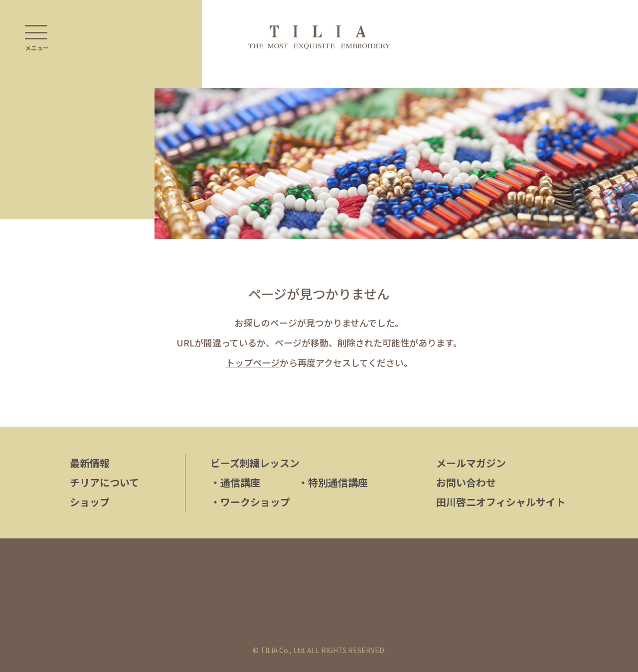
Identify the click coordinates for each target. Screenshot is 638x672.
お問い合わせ (466, 482)
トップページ (253, 362)
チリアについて (104, 482)
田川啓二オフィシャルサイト (501, 502)
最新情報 (90, 463)
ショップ (90, 502)
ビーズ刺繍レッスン (255, 463)
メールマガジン (471, 463)
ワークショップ (250, 502)
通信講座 (235, 482)
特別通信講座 (333, 482)
